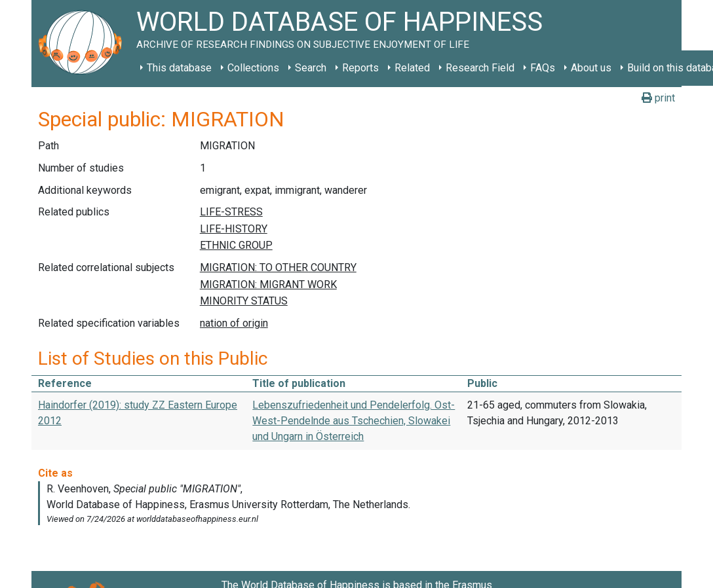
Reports (360, 68)
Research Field (480, 68)
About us (591, 68)
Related (412, 68)
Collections (253, 68)
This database (179, 68)
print (658, 98)
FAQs (543, 68)
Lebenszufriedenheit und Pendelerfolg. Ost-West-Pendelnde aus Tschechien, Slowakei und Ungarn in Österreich (354, 421)
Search (311, 68)
